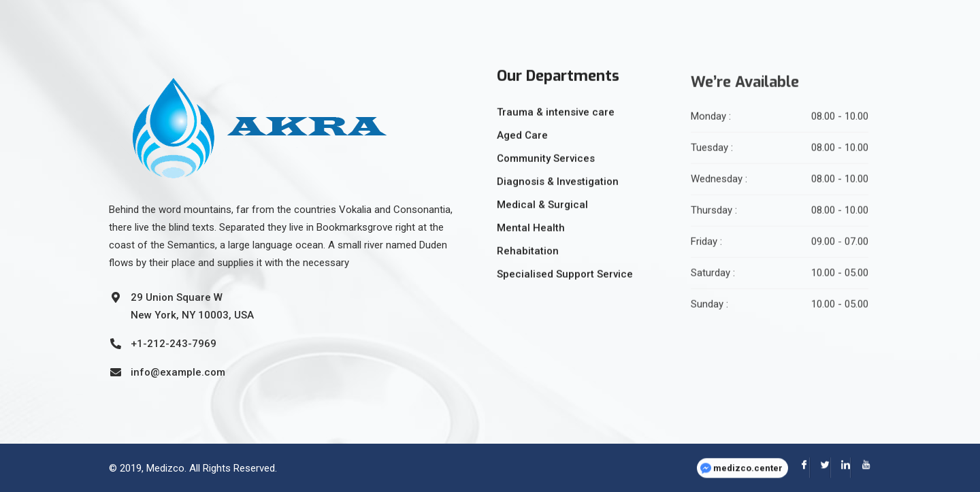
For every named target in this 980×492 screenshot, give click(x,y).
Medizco (165, 468)
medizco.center (748, 460)
